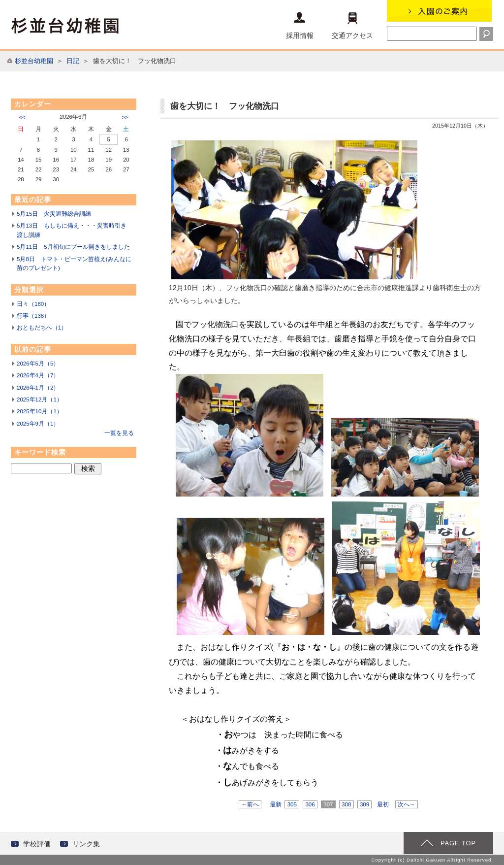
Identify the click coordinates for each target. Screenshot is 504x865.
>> (125, 117)
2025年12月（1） (40, 399)
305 (292, 804)
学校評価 (37, 844)
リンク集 (86, 844)
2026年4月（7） (38, 375)
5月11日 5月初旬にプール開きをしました (73, 247)
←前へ (250, 804)
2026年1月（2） (38, 388)
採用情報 (300, 26)
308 (346, 804)
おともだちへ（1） (42, 328)
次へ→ (407, 804)
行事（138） (33, 316)
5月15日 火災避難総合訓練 (54, 214)
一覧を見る (119, 433)
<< (22, 117)
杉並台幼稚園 (34, 61)
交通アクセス (352, 26)
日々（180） (33, 304)
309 (365, 804)
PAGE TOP (458, 843)
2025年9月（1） (38, 424)
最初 (383, 804)
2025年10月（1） (40, 411)
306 (310, 804)
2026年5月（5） (38, 364)
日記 (73, 61)
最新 (276, 804)
